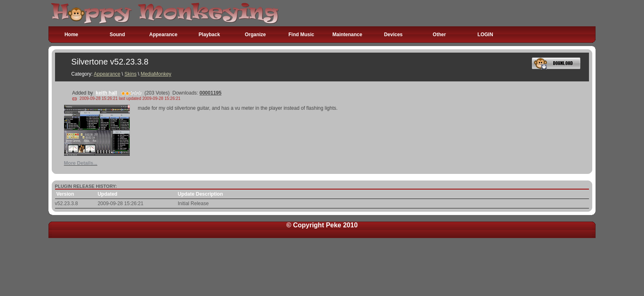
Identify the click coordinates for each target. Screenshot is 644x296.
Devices (393, 35)
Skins (130, 74)
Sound (117, 35)
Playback (209, 35)
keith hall (106, 93)
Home (71, 35)
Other (439, 35)
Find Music (301, 35)
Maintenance (347, 35)
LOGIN (485, 35)
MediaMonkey (156, 74)
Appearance (163, 35)
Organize (255, 35)
